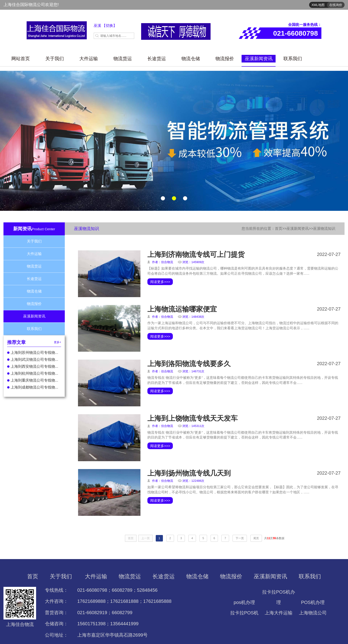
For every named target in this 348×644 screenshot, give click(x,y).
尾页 (256, 538)
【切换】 (109, 26)
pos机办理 (244, 602)
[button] (163, 198)
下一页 (240, 538)
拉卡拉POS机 (244, 613)
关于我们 (55, 59)
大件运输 (89, 59)
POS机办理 (313, 602)
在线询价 (336, 5)
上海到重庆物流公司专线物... (33, 380)
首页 (279, 229)
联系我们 (293, 59)
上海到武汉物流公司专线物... (33, 359)
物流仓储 (191, 59)
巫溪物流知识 (324, 229)
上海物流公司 (313, 613)
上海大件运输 (279, 613)
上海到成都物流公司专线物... (33, 387)
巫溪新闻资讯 (259, 59)
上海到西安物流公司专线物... (33, 366)
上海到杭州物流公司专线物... (33, 373)
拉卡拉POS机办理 (279, 597)
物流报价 (225, 59)
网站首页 (21, 59)
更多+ (57, 342)
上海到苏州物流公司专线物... (33, 353)
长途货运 (157, 59)
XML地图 (318, 5)
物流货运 (123, 59)
